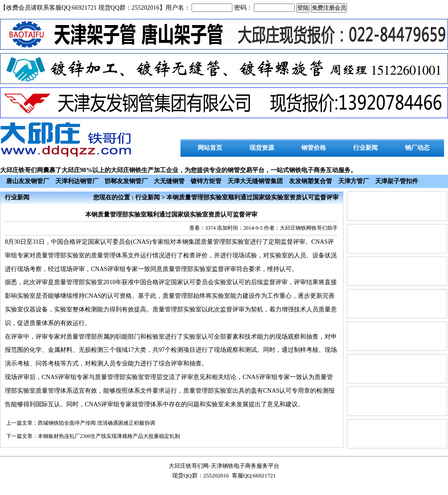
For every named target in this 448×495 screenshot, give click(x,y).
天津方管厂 (354, 181)
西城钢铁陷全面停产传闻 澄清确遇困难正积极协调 (96, 423)
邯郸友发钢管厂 (126, 181)
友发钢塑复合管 (311, 181)
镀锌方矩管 (206, 181)
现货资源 (262, 148)
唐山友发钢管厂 (28, 181)
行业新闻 (365, 148)
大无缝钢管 (169, 181)
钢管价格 (314, 148)
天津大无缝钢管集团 (255, 181)
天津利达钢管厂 (77, 181)
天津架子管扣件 (397, 181)
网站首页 (210, 148)
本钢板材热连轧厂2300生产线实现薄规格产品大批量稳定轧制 (109, 436)
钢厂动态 (417, 148)
